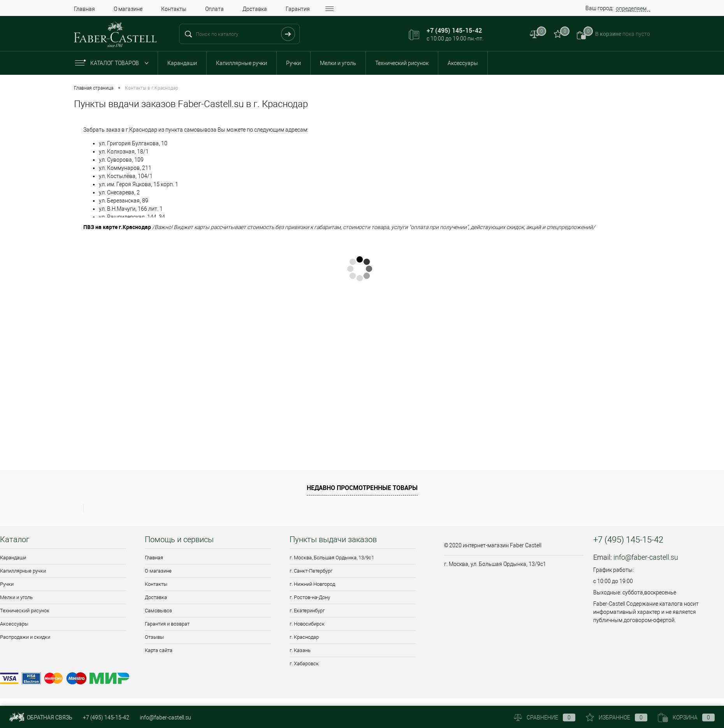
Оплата (214, 9)
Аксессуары (463, 63)
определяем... (633, 9)
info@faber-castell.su (646, 557)
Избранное (617, 717)
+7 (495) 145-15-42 (106, 717)
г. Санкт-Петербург (311, 571)
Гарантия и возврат (167, 624)
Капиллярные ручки (242, 63)
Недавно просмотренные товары (362, 488)
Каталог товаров (113, 63)
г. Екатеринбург (307, 611)
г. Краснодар (304, 637)
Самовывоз (158, 611)
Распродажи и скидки (25, 637)
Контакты (174, 9)
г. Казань (300, 650)
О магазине (128, 9)
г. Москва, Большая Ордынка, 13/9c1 (332, 558)
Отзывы (154, 637)
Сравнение (545, 717)
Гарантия (298, 9)
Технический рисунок (402, 63)
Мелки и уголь (338, 63)
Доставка (255, 9)
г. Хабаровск (304, 664)
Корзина (686, 717)
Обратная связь (41, 717)
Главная (84, 9)
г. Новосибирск (307, 624)
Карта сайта (159, 650)
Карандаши (182, 63)
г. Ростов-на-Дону (310, 597)
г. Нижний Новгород (312, 584)
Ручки (293, 63)
